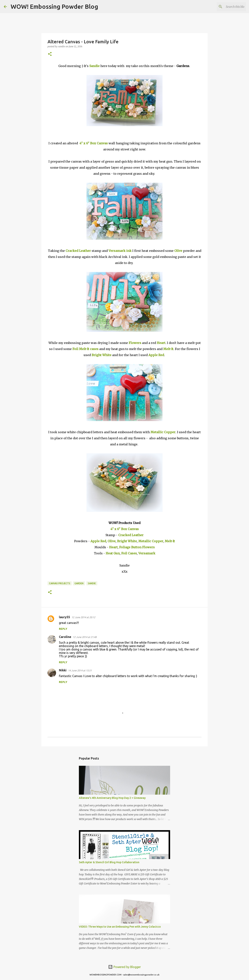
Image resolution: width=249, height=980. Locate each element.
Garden (79, 583)
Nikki (63, 670)
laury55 (64, 617)
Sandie (94, 66)
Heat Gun (113, 553)
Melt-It (168, 349)
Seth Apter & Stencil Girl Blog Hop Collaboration (109, 862)
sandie (92, 583)
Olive (178, 251)
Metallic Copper (163, 432)
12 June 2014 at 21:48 (85, 637)
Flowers (135, 343)
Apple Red (156, 355)
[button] (50, 54)
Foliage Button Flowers (137, 547)
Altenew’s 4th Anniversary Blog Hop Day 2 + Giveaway (112, 798)
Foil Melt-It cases (85, 349)
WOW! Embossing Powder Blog (54, 6)
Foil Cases (129, 553)
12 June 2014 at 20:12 (83, 617)
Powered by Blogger (124, 967)
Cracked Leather (78, 251)
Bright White (102, 355)
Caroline (65, 637)
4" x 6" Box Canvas (94, 143)
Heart (161, 343)
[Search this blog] (226, 7)
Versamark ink (120, 251)
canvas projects (60, 583)
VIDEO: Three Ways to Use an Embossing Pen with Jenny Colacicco (120, 927)
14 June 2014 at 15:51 (80, 670)
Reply (63, 629)
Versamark (147, 553)
